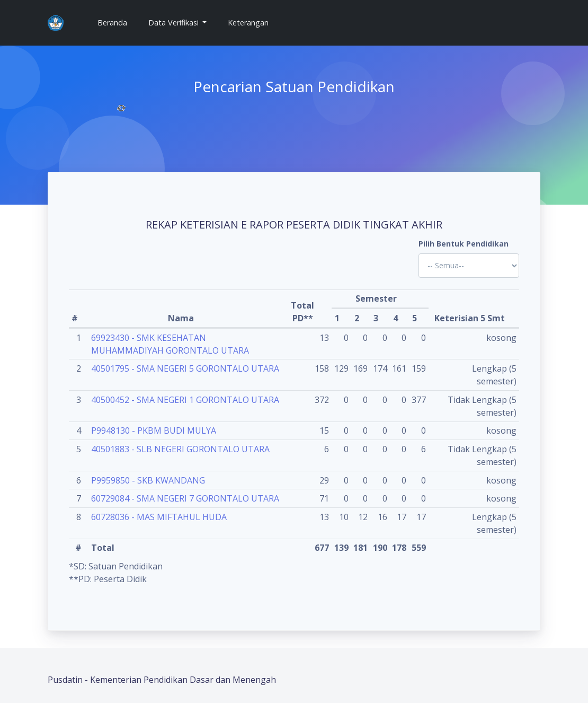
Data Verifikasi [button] (175, 23)
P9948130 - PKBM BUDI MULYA (154, 430)
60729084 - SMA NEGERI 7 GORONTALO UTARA (185, 498)
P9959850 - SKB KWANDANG (148, 480)
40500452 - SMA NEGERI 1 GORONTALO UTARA (185, 400)
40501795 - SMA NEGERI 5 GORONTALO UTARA (185, 368)
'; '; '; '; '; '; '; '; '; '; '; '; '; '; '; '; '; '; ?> (469, 266)
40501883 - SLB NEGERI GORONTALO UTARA (180, 449)
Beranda (117, 22)
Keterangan (248, 23)
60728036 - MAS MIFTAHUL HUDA (159, 517)
